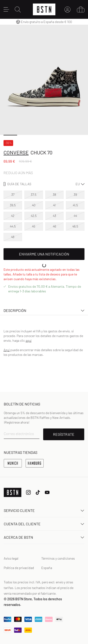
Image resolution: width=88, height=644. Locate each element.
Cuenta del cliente (44, 524)
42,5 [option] (34, 216)
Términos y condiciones (58, 558)
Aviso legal (11, 558)
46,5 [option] (75, 226)
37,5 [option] (34, 194)
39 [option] (75, 194)
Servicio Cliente (44, 510)
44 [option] (75, 216)
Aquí (7, 350)
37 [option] (13, 194)
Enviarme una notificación (44, 254)
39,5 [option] (13, 205)
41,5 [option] (75, 205)
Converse (16, 152)
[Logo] (44, 9)
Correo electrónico (19, 434)
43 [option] (54, 216)
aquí (29, 340)
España (47, 568)
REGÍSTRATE (64, 434)
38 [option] (54, 194)
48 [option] (13, 237)
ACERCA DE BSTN (44, 537)
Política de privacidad (19, 568)
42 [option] (13, 216)
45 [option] (34, 226)
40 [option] (34, 205)
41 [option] (54, 205)
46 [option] (54, 226)
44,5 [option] (13, 226)
